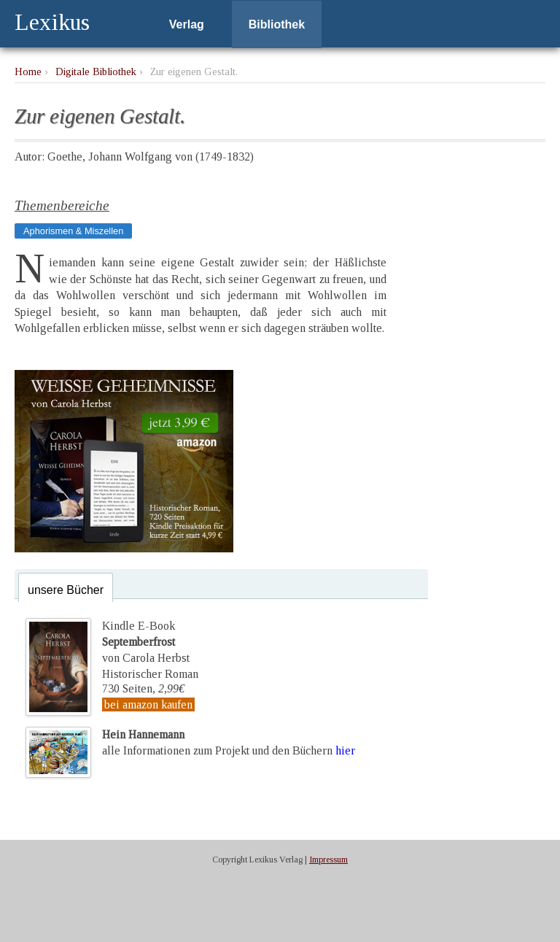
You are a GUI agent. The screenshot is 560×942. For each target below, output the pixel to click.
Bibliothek (277, 24)
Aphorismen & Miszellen (73, 231)
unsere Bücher (66, 590)
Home (28, 72)
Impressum (328, 860)
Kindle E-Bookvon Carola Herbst (146, 642)
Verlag (187, 24)
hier (345, 750)
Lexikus (52, 22)
